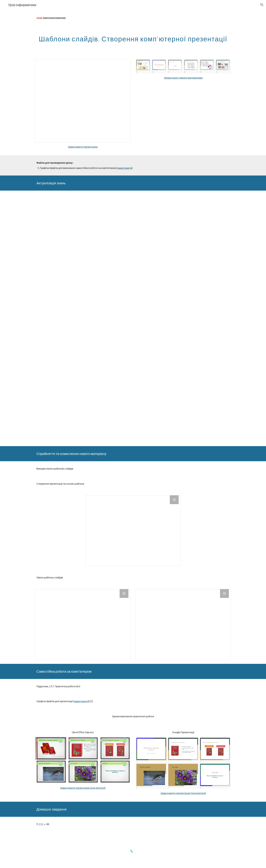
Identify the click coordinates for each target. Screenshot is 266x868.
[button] (262, 5)
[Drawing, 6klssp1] (133, 531)
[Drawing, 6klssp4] (183, 624)
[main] (133, 18)
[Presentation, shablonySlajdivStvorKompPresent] (83, 101)
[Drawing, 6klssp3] (83, 624)
